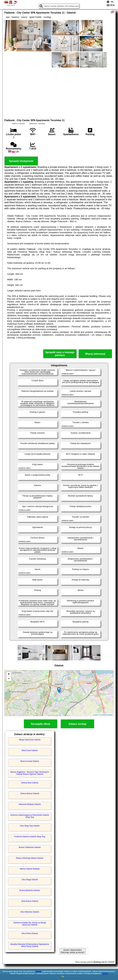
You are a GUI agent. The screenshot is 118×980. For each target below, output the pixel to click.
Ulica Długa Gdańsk (30, 880)
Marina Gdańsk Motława (30, 869)
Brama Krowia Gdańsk (30, 761)
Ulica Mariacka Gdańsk (30, 912)
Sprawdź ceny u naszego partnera (60, 354)
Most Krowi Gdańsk (30, 750)
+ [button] (9, 674)
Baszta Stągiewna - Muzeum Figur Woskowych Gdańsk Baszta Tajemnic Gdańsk (30, 773)
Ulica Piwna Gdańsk (30, 933)
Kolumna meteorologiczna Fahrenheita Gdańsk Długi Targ (30, 816)
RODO (105, 974)
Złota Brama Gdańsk (30, 901)
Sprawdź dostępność (21, 161)
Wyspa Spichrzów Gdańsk (30, 740)
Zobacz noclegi (77, 724)
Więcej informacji (95, 354)
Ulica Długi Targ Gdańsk (30, 826)
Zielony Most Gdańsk (30, 783)
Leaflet (95, 715)
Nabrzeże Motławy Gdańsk (30, 804)
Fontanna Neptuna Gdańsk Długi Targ (30, 837)
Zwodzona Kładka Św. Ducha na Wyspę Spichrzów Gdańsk (30, 924)
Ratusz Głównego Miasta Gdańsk (30, 858)
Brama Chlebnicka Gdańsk (30, 847)
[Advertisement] (59, 93)
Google (38, 971)
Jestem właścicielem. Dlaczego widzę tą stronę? (73, 951)
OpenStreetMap (107, 715)
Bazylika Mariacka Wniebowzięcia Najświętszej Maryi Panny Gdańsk (30, 945)
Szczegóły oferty (41, 724)
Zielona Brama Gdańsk (30, 794)
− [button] (9, 679)
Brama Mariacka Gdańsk (30, 890)
